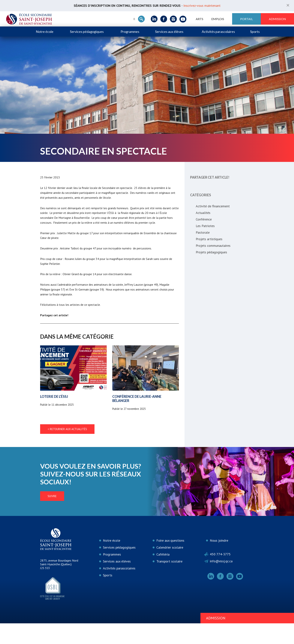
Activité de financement (213, 206)
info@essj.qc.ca (221, 582)
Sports (255, 32)
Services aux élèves (169, 32)
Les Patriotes (205, 226)
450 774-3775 (220, 575)
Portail (246, 19)
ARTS (199, 19)
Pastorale (203, 232)
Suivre (52, 517)
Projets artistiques (209, 239)
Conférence (204, 219)
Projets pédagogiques (211, 252)
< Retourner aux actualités (67, 450)
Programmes (130, 32)
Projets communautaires (213, 246)
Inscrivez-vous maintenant (202, 6)
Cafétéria (163, 575)
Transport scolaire (169, 582)
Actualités (203, 213)
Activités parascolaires (218, 32)
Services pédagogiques (87, 32)
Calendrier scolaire (170, 568)
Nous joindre (219, 561)
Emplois (218, 19)
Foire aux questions (170, 561)
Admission (277, 19)
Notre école (45, 32)
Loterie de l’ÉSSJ (54, 417)
